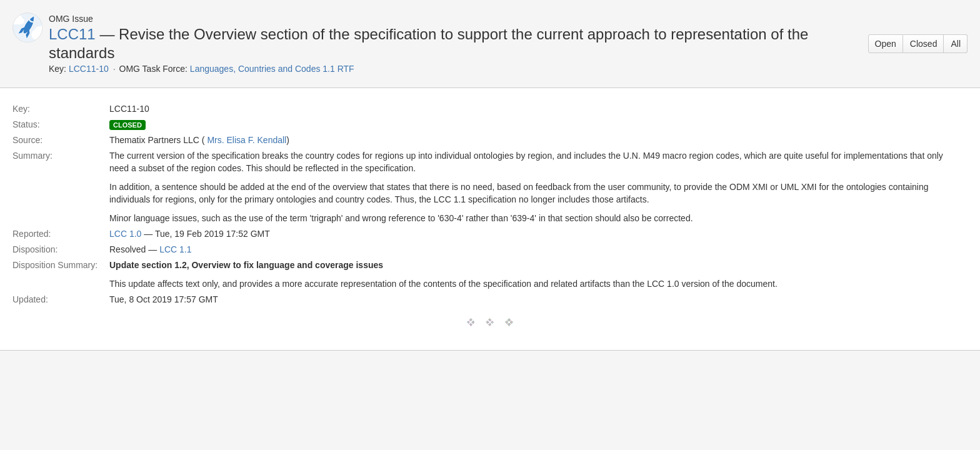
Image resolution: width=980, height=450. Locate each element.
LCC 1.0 (125, 234)
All (956, 44)
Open (886, 44)
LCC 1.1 (175, 249)
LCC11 (72, 34)
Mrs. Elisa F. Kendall (247, 140)
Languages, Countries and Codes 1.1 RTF (272, 69)
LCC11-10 (89, 69)
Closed (924, 44)
